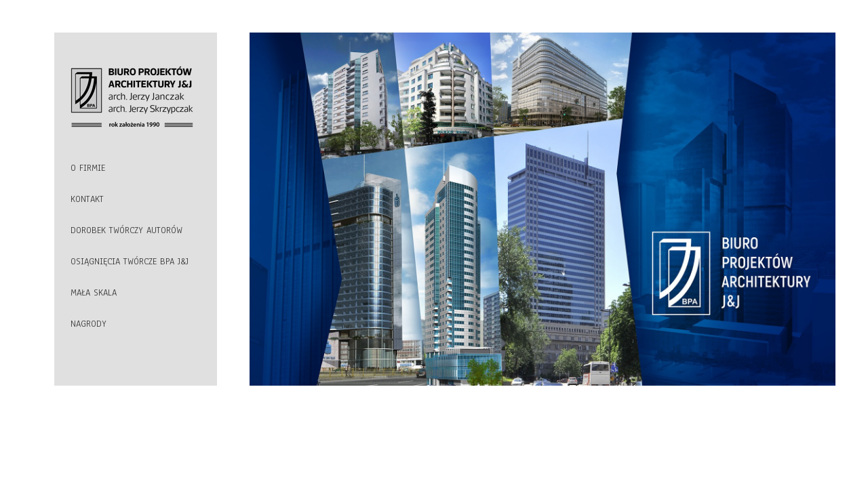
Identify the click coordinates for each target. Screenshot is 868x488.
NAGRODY (88, 324)
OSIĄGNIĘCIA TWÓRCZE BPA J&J (130, 262)
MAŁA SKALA (94, 293)
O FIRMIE (88, 168)
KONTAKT (87, 199)
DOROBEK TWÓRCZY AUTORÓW (126, 230)
